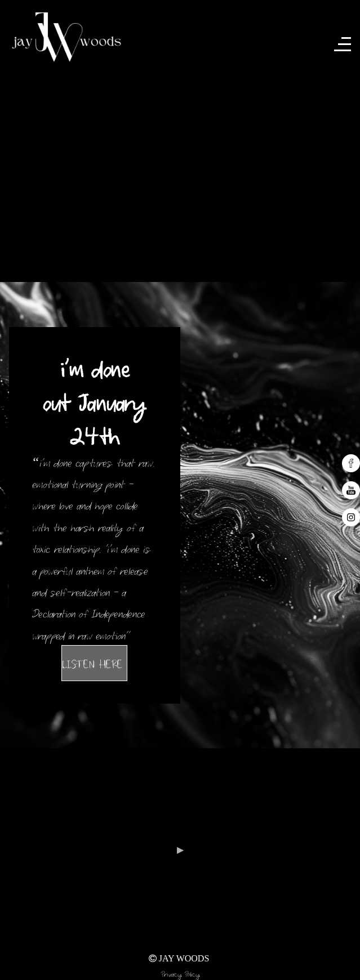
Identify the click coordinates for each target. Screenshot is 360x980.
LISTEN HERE (94, 663)
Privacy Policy (180, 973)
